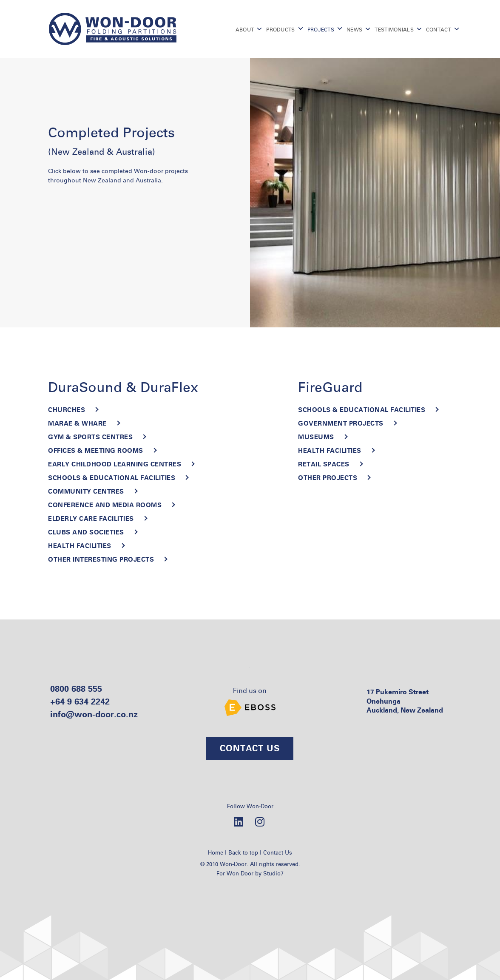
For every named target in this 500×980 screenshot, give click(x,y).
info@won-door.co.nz (94, 714)
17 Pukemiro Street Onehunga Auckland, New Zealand (405, 701)
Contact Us (278, 852)
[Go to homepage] (113, 29)
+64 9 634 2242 (80, 701)
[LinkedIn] (239, 821)
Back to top (243, 852)
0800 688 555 (76, 689)
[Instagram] (260, 821)
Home (216, 852)
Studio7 (273, 873)
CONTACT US (250, 748)
